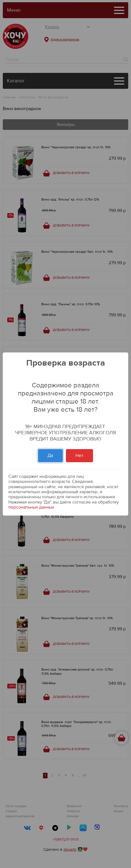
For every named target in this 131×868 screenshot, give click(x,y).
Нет (79, 455)
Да (50, 455)
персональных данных (31, 507)
